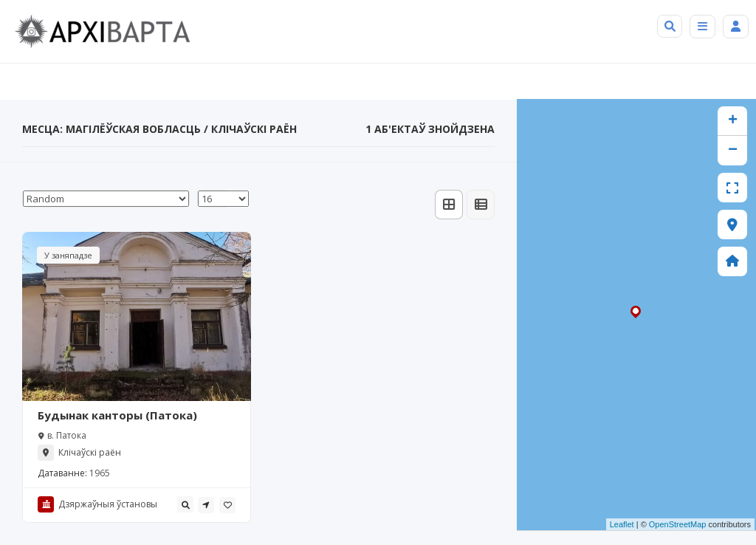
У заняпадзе (68, 255)
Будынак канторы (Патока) (117, 415)
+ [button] (733, 121)
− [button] (733, 151)
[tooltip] (185, 504)
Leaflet (622, 524)
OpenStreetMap (678, 524)
